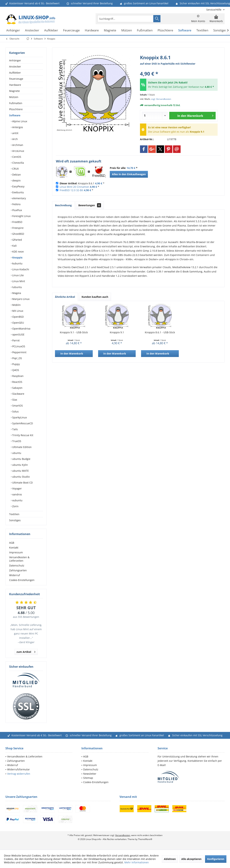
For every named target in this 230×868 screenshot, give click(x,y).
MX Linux (17, 311)
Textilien (14, 514)
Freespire (18, 228)
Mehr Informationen (137, 862)
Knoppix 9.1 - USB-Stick (74, 332)
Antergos (17, 127)
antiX (15, 133)
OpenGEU (18, 323)
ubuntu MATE (20, 471)
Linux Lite (18, 275)
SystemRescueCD (22, 423)
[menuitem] (214, 10)
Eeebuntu (18, 192)
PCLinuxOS (18, 346)
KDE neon (18, 252)
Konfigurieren (216, 859)
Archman (17, 145)
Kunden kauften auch (95, 297)
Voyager (17, 488)
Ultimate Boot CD (22, 483)
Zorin (15, 506)
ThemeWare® (145, 839)
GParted (17, 240)
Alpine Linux (19, 121)
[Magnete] (110, 30)
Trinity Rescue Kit (22, 435)
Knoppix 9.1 (117, 332)
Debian (16, 175)
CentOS (16, 157)
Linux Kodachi (20, 269)
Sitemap (88, 778)
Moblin (16, 305)
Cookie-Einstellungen (22, 580)
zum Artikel (26, 651)
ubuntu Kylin (20, 465)
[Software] (185, 30)
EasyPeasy (18, 186)
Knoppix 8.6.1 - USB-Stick (160, 332)
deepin (16, 180)
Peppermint (19, 352)
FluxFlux (17, 210)
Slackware (18, 394)
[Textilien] (202, 30)
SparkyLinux (19, 417)
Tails (15, 429)
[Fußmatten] (145, 30)
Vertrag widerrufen (19, 774)
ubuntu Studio (21, 477)
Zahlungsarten (18, 570)
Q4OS (15, 370)
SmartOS (17, 406)
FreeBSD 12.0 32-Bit (71, 190)
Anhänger (15, 60)
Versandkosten (123, 835)
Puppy (16, 364)
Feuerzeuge (16, 79)
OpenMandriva (21, 329)
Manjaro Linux (20, 299)
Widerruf (15, 575)
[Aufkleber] (51, 30)
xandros (17, 494)
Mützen (14, 97)
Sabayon (17, 388)
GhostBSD (18, 234)
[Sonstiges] (220, 30)
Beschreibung (63, 205)
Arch (15, 139)
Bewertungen (90, 205)
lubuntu (17, 287)
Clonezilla (18, 163)
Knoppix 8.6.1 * (82, 183)
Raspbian (18, 376)
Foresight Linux (21, 216)
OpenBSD (18, 317)
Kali (14, 246)
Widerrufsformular (19, 769)
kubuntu (17, 263)
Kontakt (14, 548)
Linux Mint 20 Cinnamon (74, 187)
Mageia (16, 293)
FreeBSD (17, 222)
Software (15, 115)
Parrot (16, 340)
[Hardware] (92, 30)
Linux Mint (18, 281)
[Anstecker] (32, 30)
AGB (12, 543)
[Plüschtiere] (165, 30)
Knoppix (17, 257)
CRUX (15, 169)
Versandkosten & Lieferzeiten (19, 559)
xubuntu (17, 500)
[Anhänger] (13, 30)
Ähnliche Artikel (65, 297)
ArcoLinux (18, 151)
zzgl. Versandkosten (161, 99)
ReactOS (17, 382)
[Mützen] (127, 30)
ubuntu (16, 453)
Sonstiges (15, 520)
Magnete (14, 91)
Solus (15, 411)
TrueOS (16, 441)
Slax (14, 400)
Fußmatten (16, 103)
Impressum (16, 552)
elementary (19, 198)
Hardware (15, 85)
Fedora (16, 204)
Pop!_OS (17, 358)
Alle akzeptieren (191, 859)
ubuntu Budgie (21, 459)
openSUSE (18, 334)
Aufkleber (15, 73)
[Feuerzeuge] (71, 30)
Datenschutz (17, 565)
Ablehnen (170, 859)
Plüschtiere (16, 109)
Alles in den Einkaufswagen (129, 174)
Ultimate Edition (22, 447)
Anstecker (15, 66)
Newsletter (90, 774)
